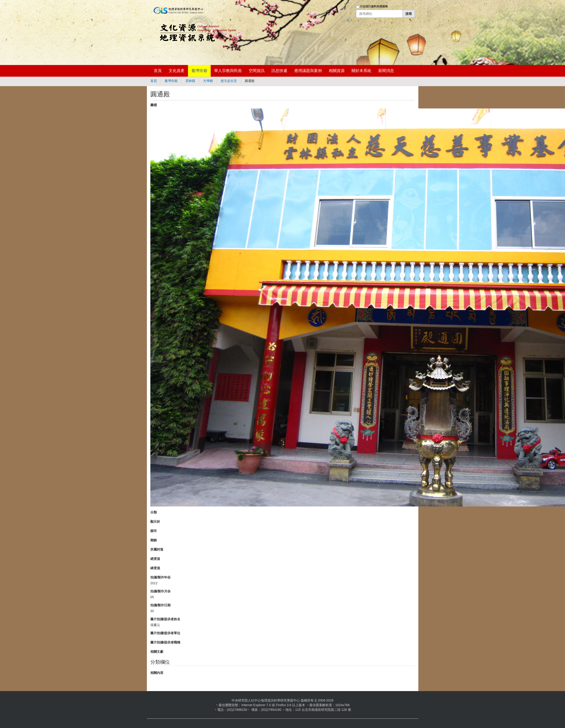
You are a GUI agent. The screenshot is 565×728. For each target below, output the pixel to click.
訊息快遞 (279, 71)
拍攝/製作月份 (161, 591)
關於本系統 (361, 71)
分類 (154, 512)
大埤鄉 (208, 81)
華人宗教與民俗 (228, 71)
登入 (350, 20)
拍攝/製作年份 (161, 577)
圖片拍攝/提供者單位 (165, 633)
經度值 (155, 559)
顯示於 (155, 522)
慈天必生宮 (229, 81)
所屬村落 (157, 549)
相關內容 (157, 673)
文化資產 (177, 71)
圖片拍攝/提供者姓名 (165, 619)
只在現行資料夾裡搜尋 (374, 7)
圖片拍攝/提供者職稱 (165, 642)
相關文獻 (157, 652)
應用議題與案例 (308, 71)
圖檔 (154, 105)
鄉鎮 (154, 540)
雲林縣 (190, 81)
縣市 (154, 531)
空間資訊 (257, 71)
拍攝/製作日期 (161, 605)
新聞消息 (386, 71)
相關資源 (337, 71)
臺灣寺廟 (199, 71)
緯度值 (155, 568)
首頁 (158, 71)
